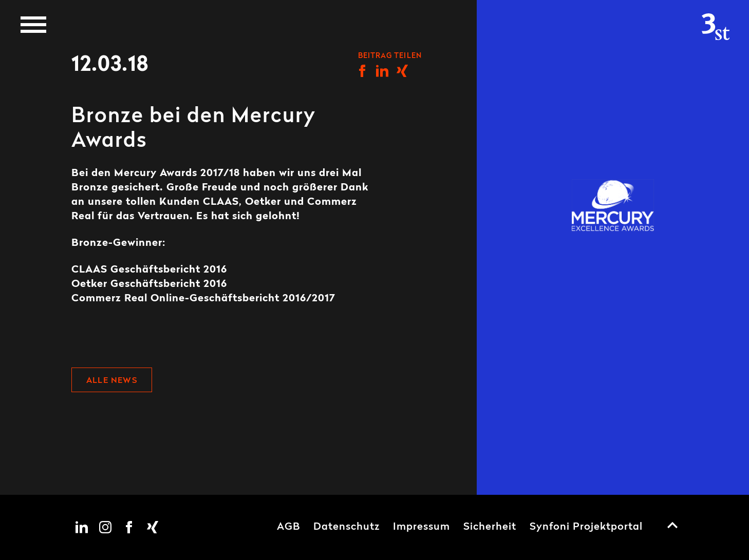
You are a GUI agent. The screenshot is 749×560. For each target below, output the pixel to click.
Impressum (422, 527)
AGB (288, 527)
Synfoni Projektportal (586, 527)
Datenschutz (347, 527)
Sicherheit (490, 527)
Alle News (112, 381)
